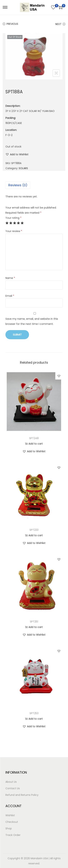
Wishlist (10, 815)
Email (10, 296)
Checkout (12, 822)
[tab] (34, 185)
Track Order (13, 835)
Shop (9, 828)
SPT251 (34, 622)
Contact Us (13, 788)
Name (10, 278)
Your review (14, 231)
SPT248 (34, 438)
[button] (17, 154)
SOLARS (23, 168)
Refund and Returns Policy (22, 795)
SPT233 (34, 530)
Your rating (13, 218)
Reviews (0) (18, 185)
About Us (11, 782)
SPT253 (34, 713)
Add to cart (34, 444)
